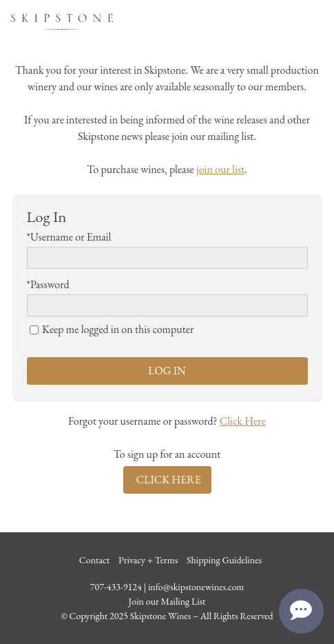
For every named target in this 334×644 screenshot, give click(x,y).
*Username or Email (69, 237)
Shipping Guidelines (224, 560)
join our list (220, 169)
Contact (94, 560)
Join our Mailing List (167, 601)
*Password (48, 284)
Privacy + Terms (148, 560)
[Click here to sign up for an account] (167, 480)
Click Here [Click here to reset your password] (243, 421)
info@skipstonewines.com (196, 587)
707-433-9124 (116, 587)
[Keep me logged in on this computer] (34, 330)
